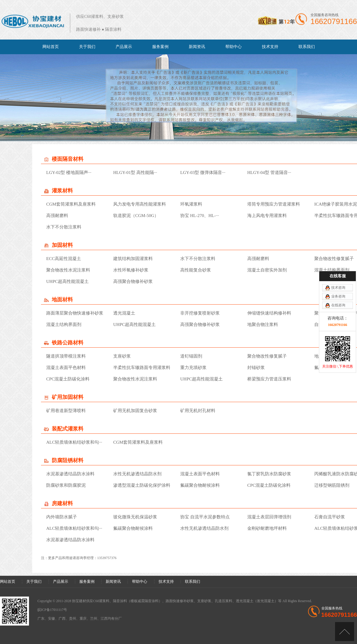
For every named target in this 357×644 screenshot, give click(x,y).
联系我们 (307, 47)
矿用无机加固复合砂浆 (135, 411)
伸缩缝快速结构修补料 (269, 313)
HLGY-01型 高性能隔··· (135, 172)
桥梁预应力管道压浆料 (269, 379)
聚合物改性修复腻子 (267, 356)
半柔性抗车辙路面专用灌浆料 (142, 368)
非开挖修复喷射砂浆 (200, 313)
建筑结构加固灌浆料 (133, 259)
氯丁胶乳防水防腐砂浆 (269, 474)
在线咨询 (338, 265)
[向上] (345, 632)
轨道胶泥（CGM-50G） (136, 216)
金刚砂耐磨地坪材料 (267, 528)
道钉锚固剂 (191, 356)
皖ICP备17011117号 (52, 610)
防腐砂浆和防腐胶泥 (66, 485)
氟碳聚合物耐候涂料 (334, 368)
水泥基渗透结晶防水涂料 (70, 474)
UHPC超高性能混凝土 (67, 281)
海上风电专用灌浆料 (267, 216)
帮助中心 (234, 47)
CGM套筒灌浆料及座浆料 (71, 204)
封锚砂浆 (256, 368)
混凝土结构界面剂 (64, 324)
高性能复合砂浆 (196, 270)
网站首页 (51, 47)
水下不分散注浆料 (64, 227)
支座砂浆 (122, 356)
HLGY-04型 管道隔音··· (269, 172)
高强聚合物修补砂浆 (133, 281)
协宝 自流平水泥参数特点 (205, 517)
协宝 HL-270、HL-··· (200, 216)
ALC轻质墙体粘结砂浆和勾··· (74, 442)
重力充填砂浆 (193, 368)
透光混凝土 (124, 313)
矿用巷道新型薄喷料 (66, 411)
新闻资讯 (197, 47)
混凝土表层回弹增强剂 (269, 517)
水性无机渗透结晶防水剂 (137, 474)
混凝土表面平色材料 (66, 368)
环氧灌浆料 (191, 204)
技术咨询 (338, 247)
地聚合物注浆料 (263, 324)
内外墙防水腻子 (62, 517)
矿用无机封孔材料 (198, 411)
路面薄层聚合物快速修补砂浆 (75, 313)
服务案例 (160, 47)
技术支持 (270, 47)
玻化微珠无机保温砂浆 (135, 517)
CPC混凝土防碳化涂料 (68, 379)
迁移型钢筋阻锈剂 (332, 485)
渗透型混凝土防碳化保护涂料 (142, 485)
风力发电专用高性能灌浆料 (140, 204)
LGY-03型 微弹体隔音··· (203, 172)
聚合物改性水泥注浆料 (68, 270)
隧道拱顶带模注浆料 (66, 356)
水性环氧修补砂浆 (131, 270)
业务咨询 (338, 256)
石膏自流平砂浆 (330, 517)
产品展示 (124, 47)
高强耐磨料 (57, 216)
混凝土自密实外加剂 (267, 270)
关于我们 (87, 47)
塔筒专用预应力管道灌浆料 (274, 204)
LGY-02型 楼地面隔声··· (69, 172)
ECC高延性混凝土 (64, 259)
